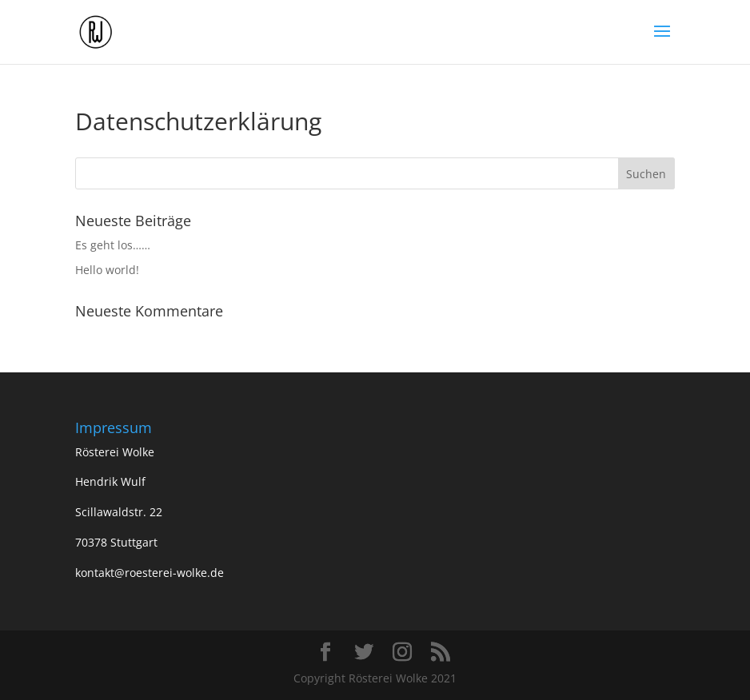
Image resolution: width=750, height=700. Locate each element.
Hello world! (107, 270)
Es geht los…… (113, 245)
